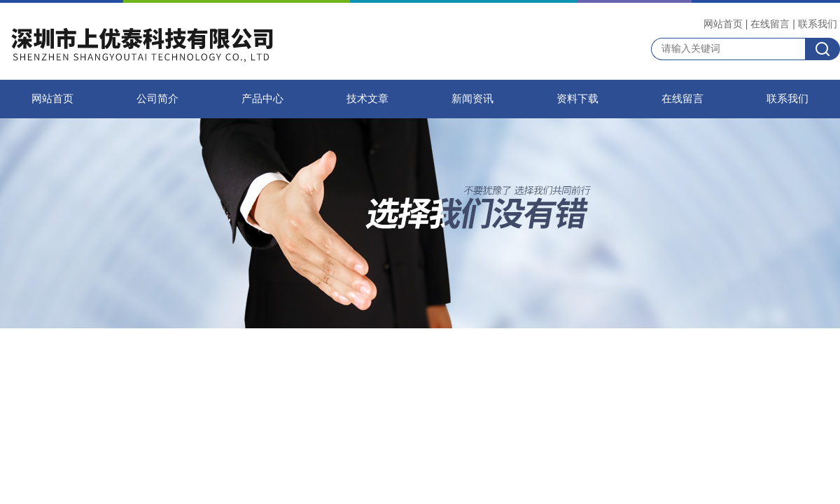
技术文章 (367, 99)
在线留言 (770, 24)
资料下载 (577, 99)
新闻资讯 (472, 99)
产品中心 (262, 99)
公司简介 (157, 99)
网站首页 (723, 24)
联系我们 (818, 24)
